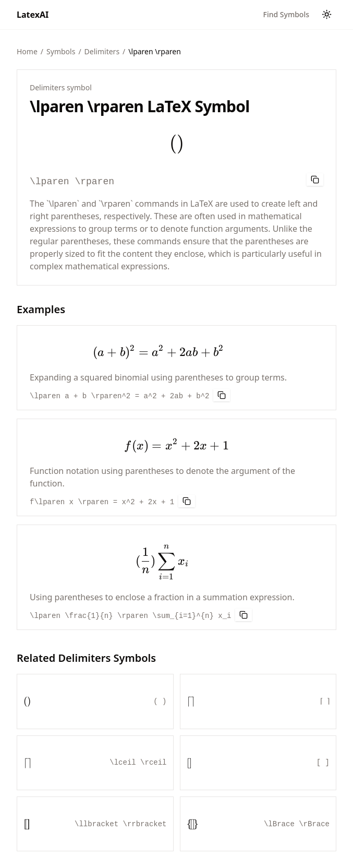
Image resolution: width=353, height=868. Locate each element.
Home (27, 51)
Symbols (61, 51)
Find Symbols (286, 14)
